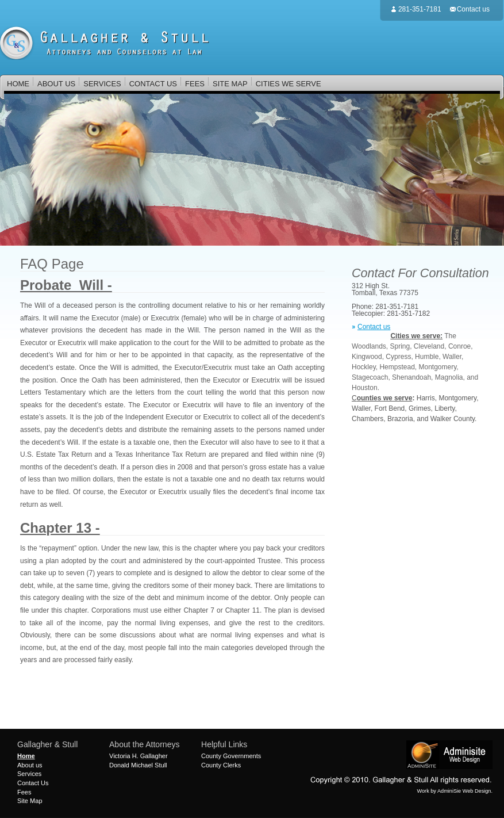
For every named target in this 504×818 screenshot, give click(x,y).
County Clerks (221, 765)
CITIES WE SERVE (288, 84)
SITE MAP (230, 84)
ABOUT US (56, 84)
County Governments (231, 756)
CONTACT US (153, 84)
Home (26, 756)
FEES (195, 84)
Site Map (30, 801)
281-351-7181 (420, 9)
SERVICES (102, 84)
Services (29, 774)
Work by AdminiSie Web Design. (455, 791)
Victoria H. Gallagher (138, 756)
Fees (24, 792)
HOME (18, 84)
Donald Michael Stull (138, 765)
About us (30, 765)
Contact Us (33, 783)
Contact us (473, 9)
